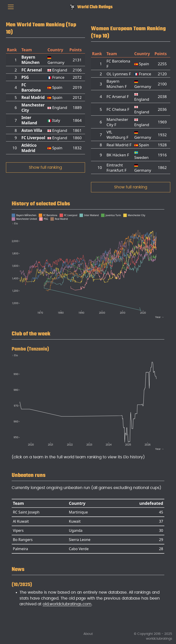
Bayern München (30, 60)
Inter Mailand (29, 120)
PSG (25, 77)
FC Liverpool (33, 138)
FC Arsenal (32, 70)
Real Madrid (33, 97)
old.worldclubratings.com (67, 604)
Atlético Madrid (29, 148)
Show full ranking (45, 167)
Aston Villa (32, 130)
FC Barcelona (31, 87)
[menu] (11, 7)
